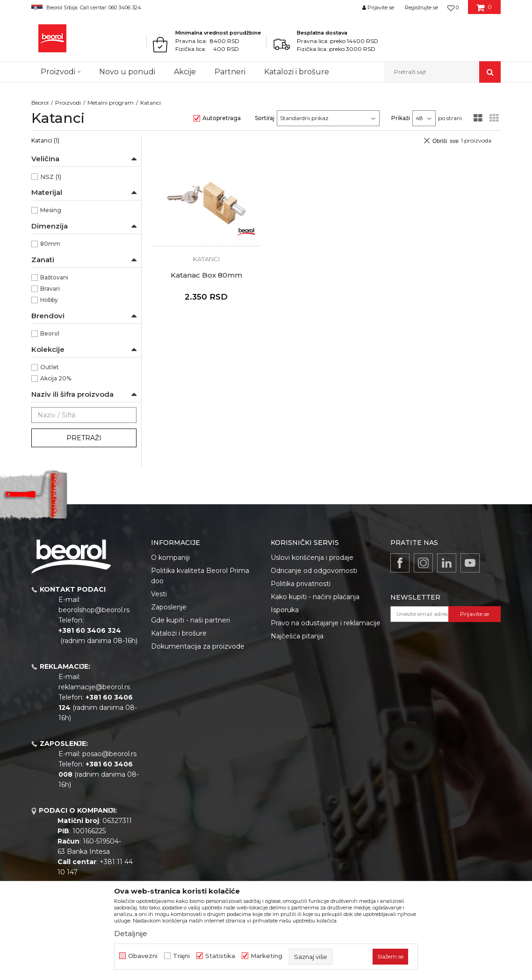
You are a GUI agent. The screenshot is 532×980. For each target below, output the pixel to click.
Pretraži (84, 438)
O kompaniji (170, 558)
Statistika (220, 956)
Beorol (40, 103)
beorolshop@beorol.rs (94, 610)
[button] (442, 72)
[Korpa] (484, 11)
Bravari (50, 289)
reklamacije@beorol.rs (94, 687)
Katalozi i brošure (179, 633)
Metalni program (111, 103)
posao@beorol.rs (109, 754)
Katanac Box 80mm (206, 275)
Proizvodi (68, 103)
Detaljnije (131, 934)
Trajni (181, 956)
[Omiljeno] (453, 7)
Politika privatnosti (301, 584)
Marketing (266, 956)
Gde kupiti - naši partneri (191, 620)
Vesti (159, 594)
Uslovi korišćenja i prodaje (312, 558)
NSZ (51, 177)
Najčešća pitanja (297, 636)
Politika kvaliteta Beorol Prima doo (200, 576)
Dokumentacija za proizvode (198, 646)
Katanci (45, 140)
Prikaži (401, 118)
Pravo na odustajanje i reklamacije (326, 623)
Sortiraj (265, 118)
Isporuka (285, 610)
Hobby (49, 300)
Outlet (50, 367)
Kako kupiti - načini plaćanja (315, 597)
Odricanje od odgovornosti (314, 571)
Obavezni (143, 956)
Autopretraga (222, 118)
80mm (50, 244)
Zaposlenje (169, 607)
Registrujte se (421, 7)
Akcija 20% (56, 378)
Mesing (51, 210)
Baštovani (54, 277)
